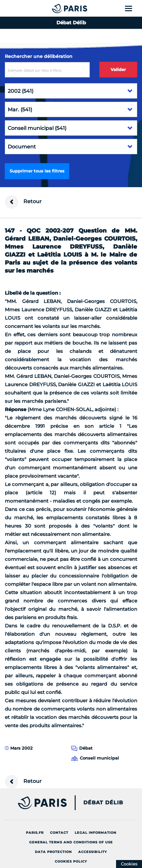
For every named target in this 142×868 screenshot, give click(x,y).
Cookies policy (71, 861)
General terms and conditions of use (71, 842)
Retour (23, 202)
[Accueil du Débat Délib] (57, 8)
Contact (59, 833)
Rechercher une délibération (39, 56)
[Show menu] (132, 8)
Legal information (96, 833)
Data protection (53, 852)
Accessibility (93, 852)
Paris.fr (35, 833)
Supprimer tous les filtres (37, 171)
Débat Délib (103, 803)
